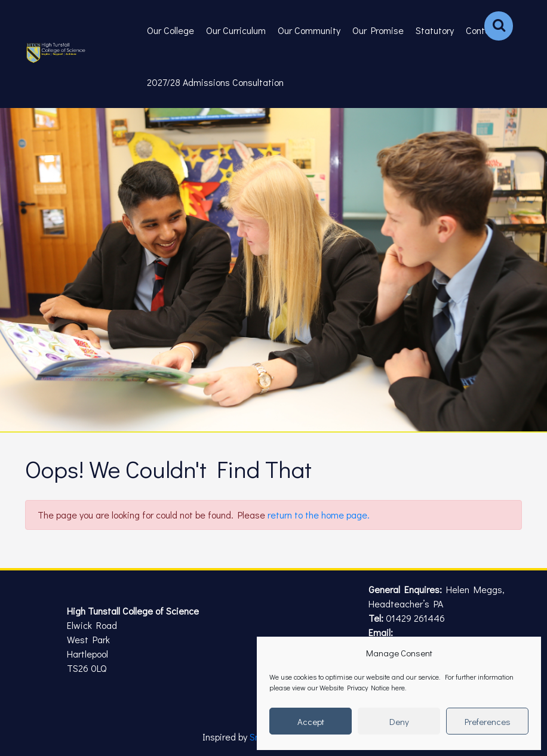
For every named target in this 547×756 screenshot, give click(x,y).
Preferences (488, 721)
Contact (482, 30)
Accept (311, 721)
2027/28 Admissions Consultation (215, 82)
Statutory (435, 30)
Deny (399, 721)
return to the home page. (319, 515)
